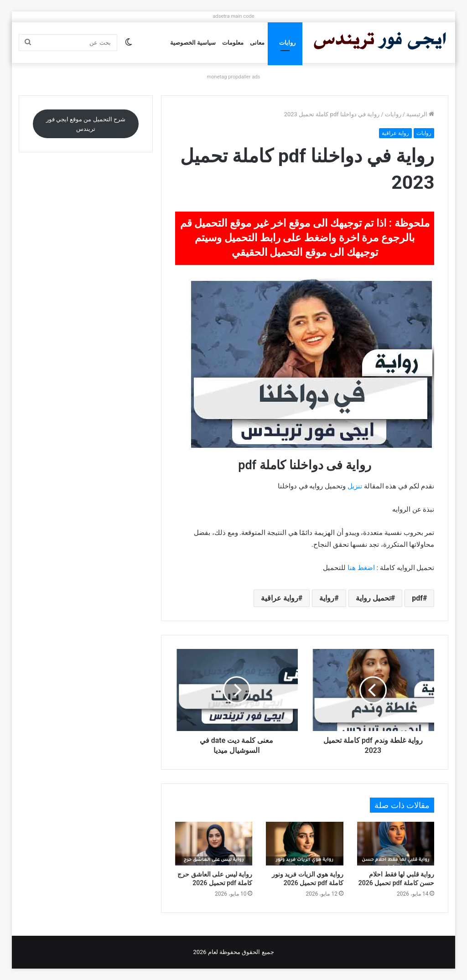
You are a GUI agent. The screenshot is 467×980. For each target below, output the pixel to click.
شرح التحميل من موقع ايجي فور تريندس (86, 124)
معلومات (233, 43)
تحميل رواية (373, 598)
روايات (287, 43)
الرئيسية (420, 114)
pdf (417, 598)
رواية (327, 598)
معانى (257, 43)
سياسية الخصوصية (193, 43)
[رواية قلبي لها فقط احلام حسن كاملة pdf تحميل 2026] (396, 844)
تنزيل (355, 486)
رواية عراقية (395, 133)
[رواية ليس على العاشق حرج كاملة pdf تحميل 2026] (214, 844)
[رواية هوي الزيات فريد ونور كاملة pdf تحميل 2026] (305, 844)
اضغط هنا (361, 568)
